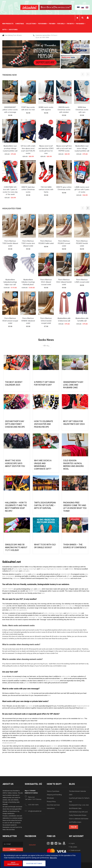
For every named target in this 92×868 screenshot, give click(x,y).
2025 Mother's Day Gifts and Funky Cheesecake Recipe (15, 424)
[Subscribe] (13, 849)
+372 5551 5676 (33, 805)
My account (88, 18)
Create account (75, 850)
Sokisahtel (32, 845)
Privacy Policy (51, 801)
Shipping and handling (54, 795)
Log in (72, 843)
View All (46, 346)
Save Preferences (13, 863)
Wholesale (50, 798)
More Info (53, 858)
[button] (88, 208)
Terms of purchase (53, 791)
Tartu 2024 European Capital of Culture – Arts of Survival (45, 505)
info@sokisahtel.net (35, 811)
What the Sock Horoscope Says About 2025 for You (15, 463)
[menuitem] (9, 24)
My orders (74, 847)
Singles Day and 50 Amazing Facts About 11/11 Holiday (16, 547)
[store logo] (29, 8)
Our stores (13, 30)
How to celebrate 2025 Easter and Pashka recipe (44, 424)
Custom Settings (34, 863)
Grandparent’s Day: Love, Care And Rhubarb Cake (73, 385)
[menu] (46, 27)
